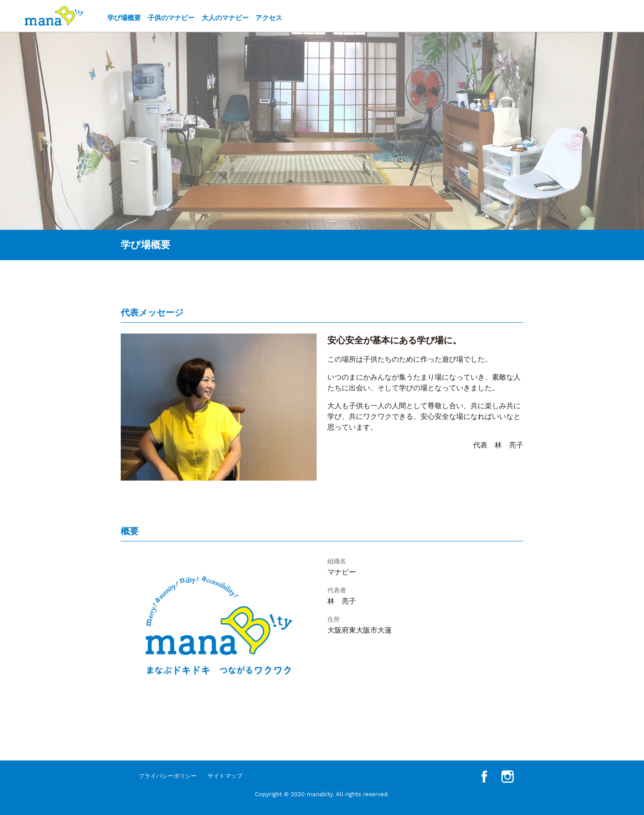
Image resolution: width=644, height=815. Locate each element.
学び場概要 (124, 18)
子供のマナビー (171, 18)
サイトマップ (225, 776)
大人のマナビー (225, 18)
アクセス (269, 18)
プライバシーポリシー (168, 776)
